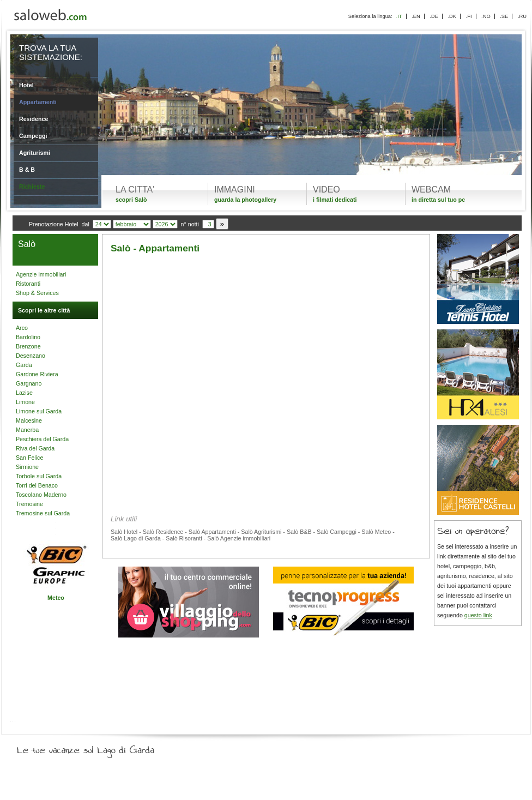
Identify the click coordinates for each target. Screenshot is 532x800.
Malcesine (29, 420)
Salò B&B (299, 532)
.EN (416, 16)
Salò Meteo (376, 532)
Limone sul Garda (39, 411)
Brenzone (28, 346)
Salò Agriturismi (261, 532)
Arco (22, 328)
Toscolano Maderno (41, 495)
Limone (25, 402)
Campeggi (33, 136)
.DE (434, 16)
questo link (478, 615)
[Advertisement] (266, 345)
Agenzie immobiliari (41, 274)
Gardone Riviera (37, 374)
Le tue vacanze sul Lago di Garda (99, 748)
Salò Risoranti (184, 538)
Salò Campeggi (337, 532)
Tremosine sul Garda (43, 513)
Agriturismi (35, 153)
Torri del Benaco (37, 485)
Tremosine (29, 504)
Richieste (32, 187)
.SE (504, 16)
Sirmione (27, 467)
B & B (27, 170)
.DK (452, 16)
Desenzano (31, 356)
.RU (522, 16)
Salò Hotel (124, 532)
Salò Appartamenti (212, 532)
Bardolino (28, 337)
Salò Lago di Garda (136, 538)
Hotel (26, 85)
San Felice (29, 458)
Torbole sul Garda (39, 476)
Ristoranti (28, 284)
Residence (34, 119)
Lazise (24, 393)
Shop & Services (37, 293)
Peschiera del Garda (42, 439)
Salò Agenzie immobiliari (239, 538)
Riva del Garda (35, 448)
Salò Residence (163, 532)
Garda (24, 365)
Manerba (27, 430)
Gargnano (29, 383)
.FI (469, 16)
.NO (486, 16)
